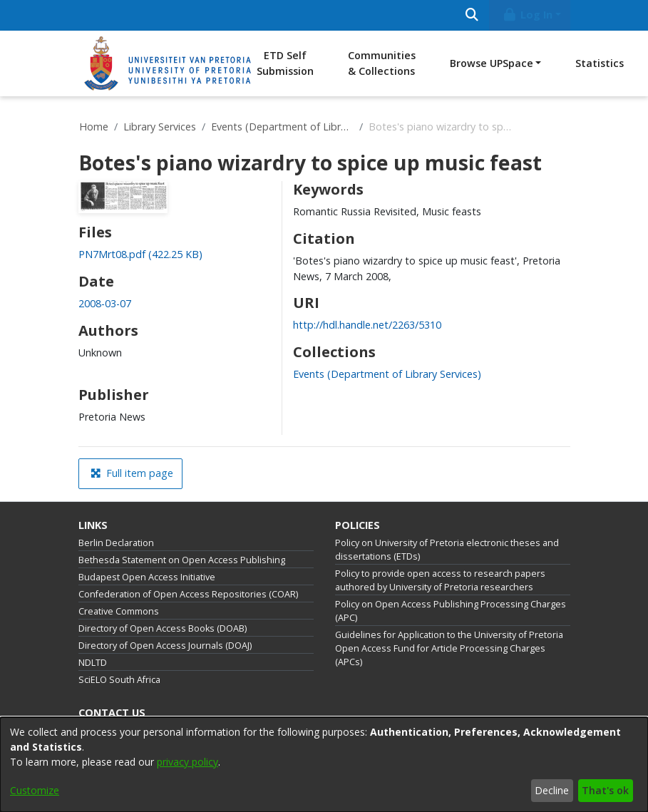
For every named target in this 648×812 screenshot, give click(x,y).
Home (94, 127)
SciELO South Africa (119, 680)
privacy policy (187, 762)
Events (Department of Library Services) (282, 127)
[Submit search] (472, 15)
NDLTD (93, 663)
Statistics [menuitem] (600, 63)
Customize (35, 790)
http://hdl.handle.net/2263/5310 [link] (367, 325)
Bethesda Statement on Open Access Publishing (182, 560)
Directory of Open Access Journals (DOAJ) (165, 646)
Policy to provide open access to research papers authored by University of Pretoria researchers (440, 580)
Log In (527, 15)
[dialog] (324, 765)
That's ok (605, 790)
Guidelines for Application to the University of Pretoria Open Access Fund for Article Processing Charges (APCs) (449, 648)
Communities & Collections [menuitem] (382, 63)
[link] (140, 254)
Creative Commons (119, 611)
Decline (552, 790)
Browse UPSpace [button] (492, 63)
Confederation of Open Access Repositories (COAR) (188, 594)
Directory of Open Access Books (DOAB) (163, 628)
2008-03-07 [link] (105, 303)
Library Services (160, 127)
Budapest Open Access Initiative (147, 577)
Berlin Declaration (116, 543)
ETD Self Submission (285, 63)
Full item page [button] (132, 473)
